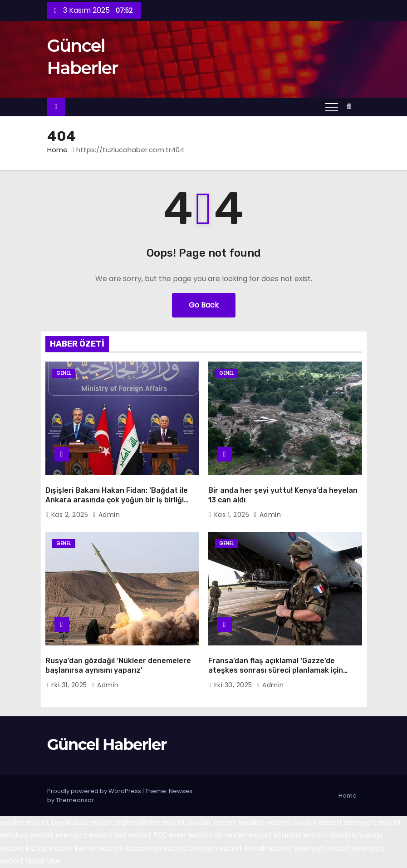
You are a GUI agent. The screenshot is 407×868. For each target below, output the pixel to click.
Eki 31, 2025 (70, 685)
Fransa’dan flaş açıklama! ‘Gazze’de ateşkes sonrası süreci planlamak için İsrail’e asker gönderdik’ (276, 670)
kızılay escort (49, 848)
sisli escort (133, 835)
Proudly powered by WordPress (95, 791)
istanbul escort (300, 835)
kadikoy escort (265, 822)
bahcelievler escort (151, 822)
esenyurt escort (373, 822)
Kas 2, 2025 (71, 515)
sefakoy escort (27, 835)
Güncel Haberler (107, 744)
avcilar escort (25, 822)
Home (57, 150)
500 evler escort (183, 835)
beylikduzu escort (83, 822)
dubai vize (43, 861)
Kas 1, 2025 (233, 515)
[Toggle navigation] (332, 107)
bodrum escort (216, 848)
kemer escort (99, 848)
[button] (351, 107)
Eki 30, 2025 (234, 685)
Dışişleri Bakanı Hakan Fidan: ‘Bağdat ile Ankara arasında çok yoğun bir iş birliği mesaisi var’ (117, 500)
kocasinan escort (156, 848)
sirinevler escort (243, 835)
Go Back (204, 305)
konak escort (268, 848)
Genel (64, 373)
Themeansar (75, 800)
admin (106, 515)
